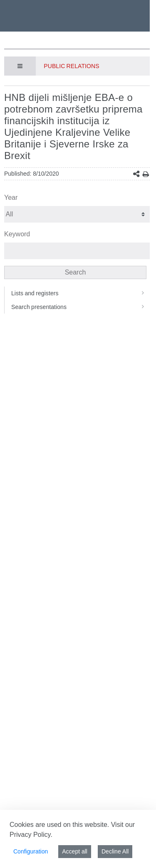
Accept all (75, 851)
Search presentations (80, 307)
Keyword (17, 234)
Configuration (31, 851)
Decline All (115, 851)
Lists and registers (80, 293)
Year (11, 197)
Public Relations (71, 66)
